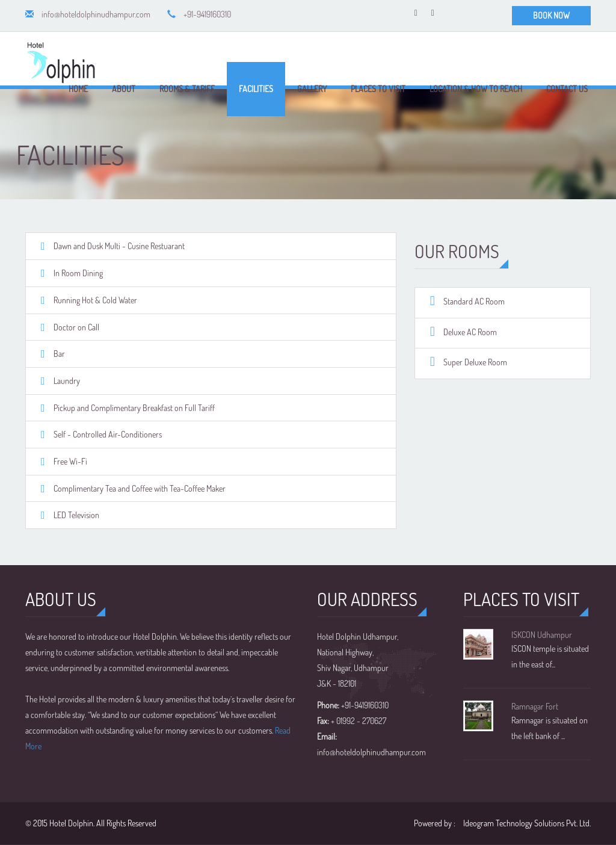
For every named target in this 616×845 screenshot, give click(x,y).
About (124, 89)
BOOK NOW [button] (551, 15)
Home (78, 89)
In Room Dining (78, 273)
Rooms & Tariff (187, 89)
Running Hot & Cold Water (95, 300)
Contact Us (567, 89)
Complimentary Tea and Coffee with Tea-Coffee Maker (140, 488)
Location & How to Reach (476, 89)
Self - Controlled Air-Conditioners (108, 434)
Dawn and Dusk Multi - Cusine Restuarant (119, 246)
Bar (59, 354)
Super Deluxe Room (475, 362)
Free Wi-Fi (70, 461)
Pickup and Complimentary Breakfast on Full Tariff (134, 408)
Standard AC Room (474, 301)
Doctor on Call (76, 327)
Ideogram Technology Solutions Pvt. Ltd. (527, 823)
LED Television (76, 515)
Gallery (312, 89)
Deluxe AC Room (470, 332)
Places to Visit (378, 89)
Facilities (256, 89)
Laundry (67, 381)
